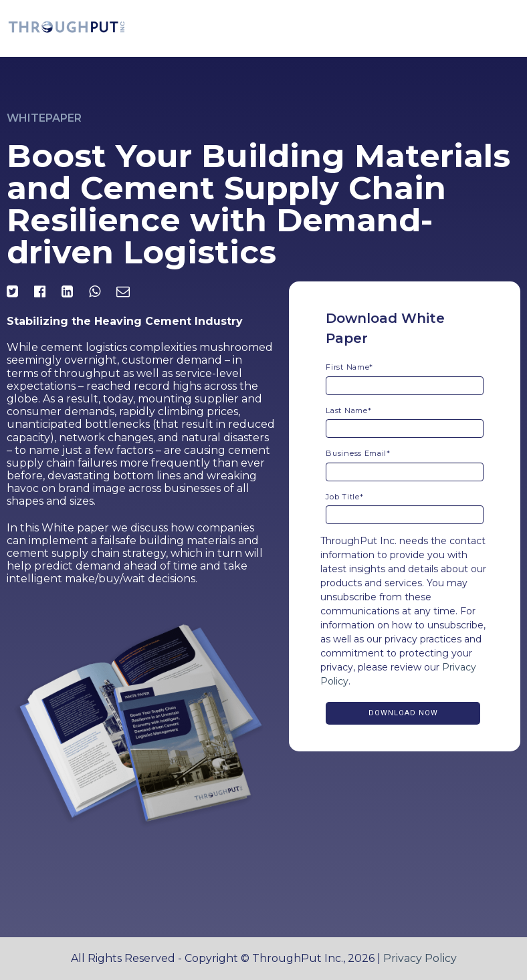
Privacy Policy (420, 958)
